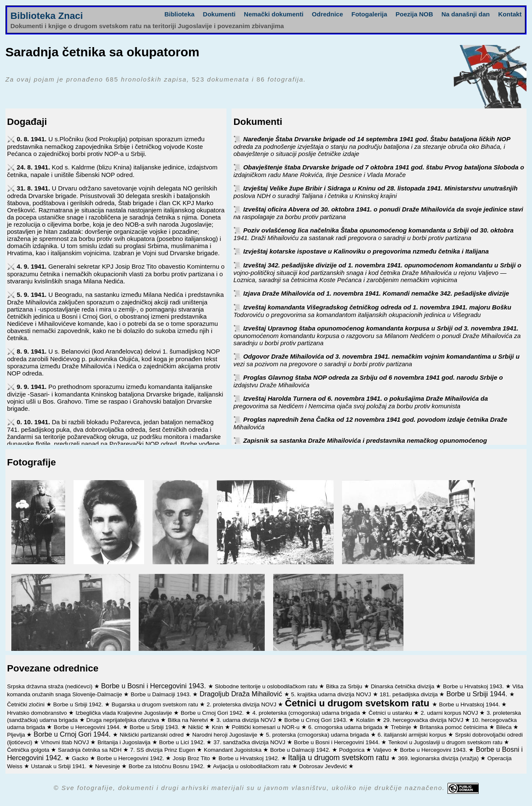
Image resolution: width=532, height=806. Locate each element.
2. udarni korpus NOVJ (450, 713)
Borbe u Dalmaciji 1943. (162, 694)
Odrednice (327, 14)
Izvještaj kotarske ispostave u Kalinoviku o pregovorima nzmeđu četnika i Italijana (366, 251)
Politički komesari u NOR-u (267, 727)
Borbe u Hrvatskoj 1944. (470, 704)
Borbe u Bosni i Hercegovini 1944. (338, 742)
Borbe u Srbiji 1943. (155, 727)
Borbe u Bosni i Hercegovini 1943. (155, 686)
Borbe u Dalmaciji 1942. (301, 750)
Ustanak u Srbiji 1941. (60, 766)
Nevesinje (108, 766)
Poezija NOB (414, 14)
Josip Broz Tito (192, 758)
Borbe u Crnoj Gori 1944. (73, 734)
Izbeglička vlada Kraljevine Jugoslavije (125, 713)
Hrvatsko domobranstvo (38, 713)
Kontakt (510, 14)
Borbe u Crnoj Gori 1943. (317, 720)
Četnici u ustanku (391, 713)
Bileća (505, 727)
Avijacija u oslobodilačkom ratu (253, 766)
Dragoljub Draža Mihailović (242, 694)
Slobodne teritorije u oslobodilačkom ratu (267, 686)
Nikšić (196, 727)
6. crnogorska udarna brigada (346, 727)
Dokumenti (219, 14)
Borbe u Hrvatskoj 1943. (474, 686)
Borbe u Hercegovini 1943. (435, 750)
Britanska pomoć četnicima (454, 727)
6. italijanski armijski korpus (413, 735)
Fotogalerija (369, 14)
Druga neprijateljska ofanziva (123, 720)
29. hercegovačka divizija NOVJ (424, 720)
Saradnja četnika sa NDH (91, 750)
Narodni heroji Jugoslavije (226, 735)
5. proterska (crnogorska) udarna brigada (318, 735)
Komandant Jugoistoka (233, 750)
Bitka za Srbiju (345, 686)
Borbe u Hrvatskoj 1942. (250, 758)
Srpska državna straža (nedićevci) (51, 686)
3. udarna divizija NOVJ (247, 720)
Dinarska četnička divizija (404, 686)
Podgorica (353, 750)
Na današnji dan (465, 14)
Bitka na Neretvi (188, 720)
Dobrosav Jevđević (324, 766)
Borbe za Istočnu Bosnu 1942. (167, 766)
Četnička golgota (29, 750)
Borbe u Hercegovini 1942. (132, 758)
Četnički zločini (27, 704)
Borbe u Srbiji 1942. (79, 704)
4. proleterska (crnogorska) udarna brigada (307, 713)
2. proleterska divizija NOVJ (242, 704)
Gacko (81, 758)
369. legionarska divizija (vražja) (439, 758)
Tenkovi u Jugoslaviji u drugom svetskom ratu (446, 742)
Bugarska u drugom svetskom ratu (156, 704)
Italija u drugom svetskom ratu (339, 758)
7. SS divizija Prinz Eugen (163, 750)
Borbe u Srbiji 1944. (478, 694)
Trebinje (402, 727)
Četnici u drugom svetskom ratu (358, 703)
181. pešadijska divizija (410, 694)
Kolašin (366, 720)
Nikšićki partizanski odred (153, 735)
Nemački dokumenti (274, 14)
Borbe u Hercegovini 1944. (88, 727)
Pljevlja (17, 735)
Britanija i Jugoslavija (125, 742)
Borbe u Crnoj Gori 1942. (213, 713)
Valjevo (383, 750)
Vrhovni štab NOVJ (66, 742)
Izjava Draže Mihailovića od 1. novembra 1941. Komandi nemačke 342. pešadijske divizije (376, 293)
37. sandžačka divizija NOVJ (250, 742)
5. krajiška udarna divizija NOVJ (332, 694)
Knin (218, 727)
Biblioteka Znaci (47, 16)
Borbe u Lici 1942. (183, 742)
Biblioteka (179, 14)
